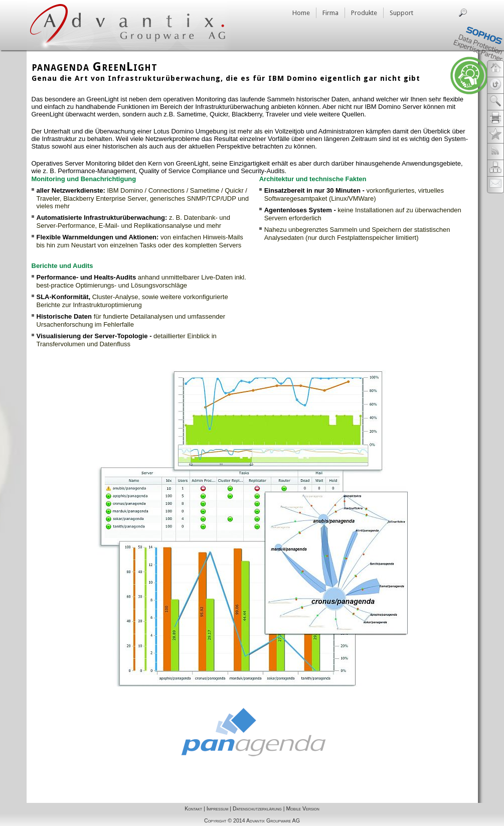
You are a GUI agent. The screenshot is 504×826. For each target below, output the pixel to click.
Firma (330, 13)
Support (401, 13)
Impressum (217, 808)
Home (301, 13)
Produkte (364, 13)
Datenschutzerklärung (257, 808)
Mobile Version (302, 808)
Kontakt (193, 808)
